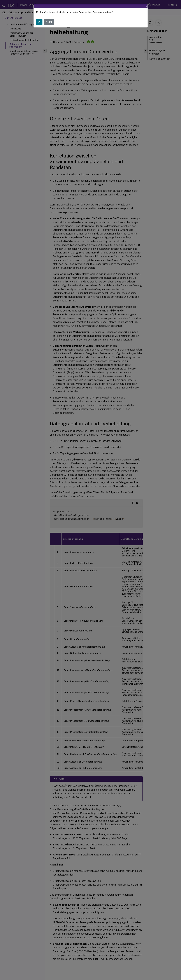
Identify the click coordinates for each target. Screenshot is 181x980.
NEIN (49, 22)
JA (39, 22)
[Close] (146, 6)
